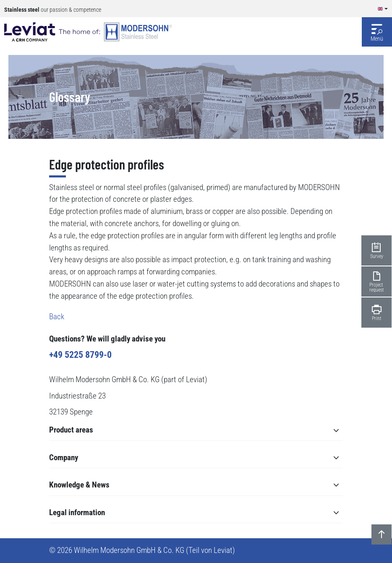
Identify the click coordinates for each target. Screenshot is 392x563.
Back (57, 317)
